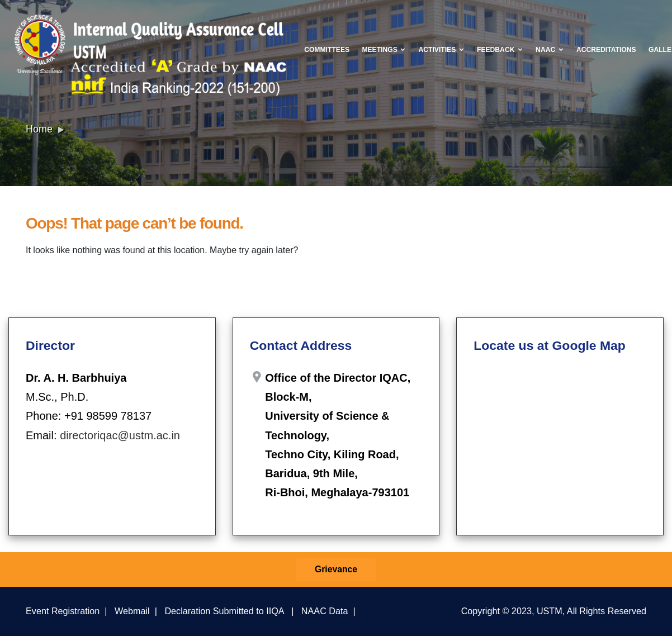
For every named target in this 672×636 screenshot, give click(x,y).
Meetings (384, 50)
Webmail (132, 611)
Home (39, 129)
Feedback (500, 50)
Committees (327, 50)
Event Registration (63, 611)
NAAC (550, 50)
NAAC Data (325, 611)
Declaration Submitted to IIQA (224, 611)
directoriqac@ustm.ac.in (120, 435)
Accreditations (606, 50)
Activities (442, 50)
